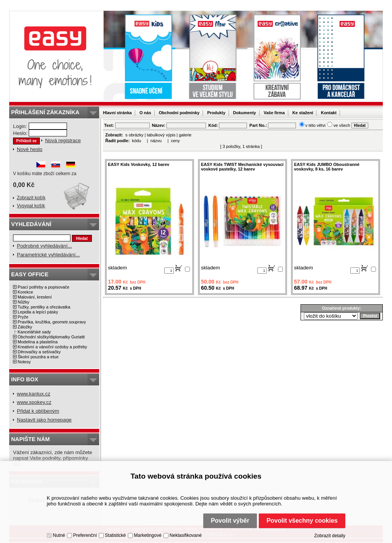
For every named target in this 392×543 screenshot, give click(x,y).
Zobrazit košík (31, 198)
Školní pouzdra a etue (38, 357)
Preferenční (85, 535)
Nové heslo (30, 149)
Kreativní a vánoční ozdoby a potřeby (52, 347)
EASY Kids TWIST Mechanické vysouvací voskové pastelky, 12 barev (242, 167)
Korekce (25, 292)
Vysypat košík (31, 206)
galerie (185, 135)
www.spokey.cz (34, 402)
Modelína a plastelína (38, 342)
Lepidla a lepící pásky (38, 312)
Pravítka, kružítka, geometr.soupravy (52, 322)
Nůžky (24, 302)
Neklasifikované (186, 535)
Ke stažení (303, 113)
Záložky (25, 327)
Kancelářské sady (34, 332)
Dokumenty (245, 113)
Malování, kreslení (35, 297)
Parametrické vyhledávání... (48, 255)
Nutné (59, 535)
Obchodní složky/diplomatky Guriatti (51, 337)
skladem (118, 268)
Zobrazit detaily (330, 536)
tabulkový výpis (161, 135)
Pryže (23, 317)
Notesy (24, 362)
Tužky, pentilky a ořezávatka (44, 307)
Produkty (216, 113)
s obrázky (135, 135)
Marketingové (148, 535)
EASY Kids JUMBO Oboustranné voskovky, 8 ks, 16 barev (327, 167)
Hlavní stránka (117, 113)
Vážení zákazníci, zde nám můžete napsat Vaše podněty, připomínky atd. (53, 458)
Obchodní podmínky (179, 113)
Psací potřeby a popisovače (43, 287)
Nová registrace (63, 140)
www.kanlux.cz (33, 394)
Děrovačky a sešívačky (39, 352)
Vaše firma (274, 113)
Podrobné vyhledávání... (44, 246)
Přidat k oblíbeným (38, 411)
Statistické (115, 535)
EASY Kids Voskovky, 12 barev (139, 164)
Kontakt (329, 113)
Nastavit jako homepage (44, 420)
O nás (145, 113)
